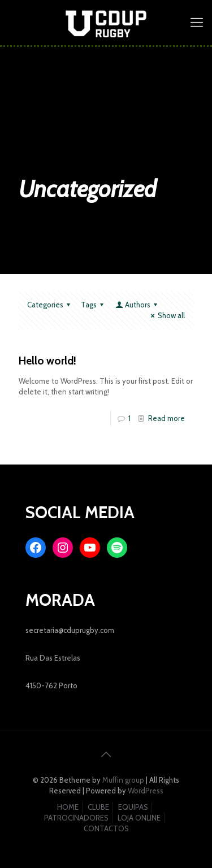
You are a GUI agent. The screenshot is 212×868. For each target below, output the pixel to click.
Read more (166, 418)
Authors (137, 305)
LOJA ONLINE (139, 818)
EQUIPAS (133, 807)
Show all (166, 315)
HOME (68, 807)
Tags (94, 305)
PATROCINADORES (76, 818)
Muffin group (123, 780)
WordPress (146, 791)
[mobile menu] (197, 23)
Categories (50, 305)
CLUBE (98, 807)
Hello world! (47, 361)
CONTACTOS (106, 828)
